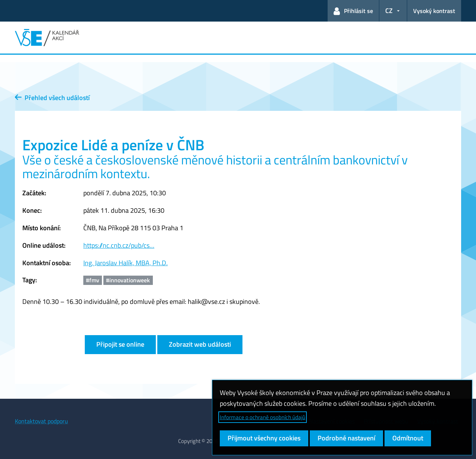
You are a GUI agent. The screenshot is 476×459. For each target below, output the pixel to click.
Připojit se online (120, 344)
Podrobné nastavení (346, 438)
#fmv (93, 280)
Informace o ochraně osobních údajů (263, 417)
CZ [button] (389, 11)
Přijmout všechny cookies (264, 438)
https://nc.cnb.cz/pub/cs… (119, 245)
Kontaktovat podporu (41, 421)
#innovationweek (128, 280)
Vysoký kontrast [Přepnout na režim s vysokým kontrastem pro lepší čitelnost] (434, 11)
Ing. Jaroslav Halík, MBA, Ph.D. (126, 263)
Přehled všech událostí (52, 98)
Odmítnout (408, 438)
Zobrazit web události (200, 344)
